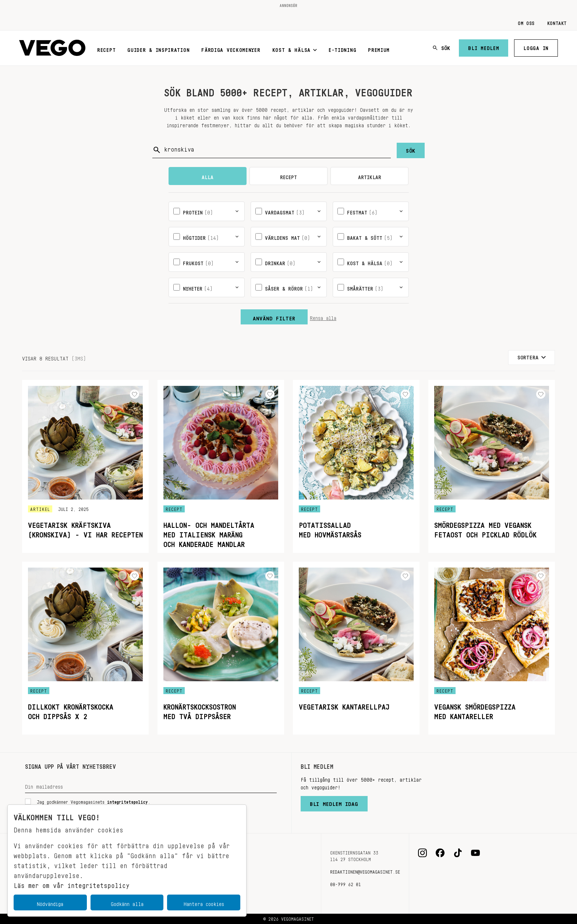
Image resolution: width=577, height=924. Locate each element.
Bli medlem (484, 47)
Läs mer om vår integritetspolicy (72, 884)
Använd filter (274, 317)
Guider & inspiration (158, 49)
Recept (106, 49)
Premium (379, 49)
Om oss (526, 22)
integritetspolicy (128, 801)
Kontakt (557, 22)
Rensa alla (323, 317)
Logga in (536, 47)
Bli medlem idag (334, 802)
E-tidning (342, 49)
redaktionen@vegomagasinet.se (365, 871)
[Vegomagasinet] (52, 48)
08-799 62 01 (346, 883)
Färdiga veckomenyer (231, 49)
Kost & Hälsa (295, 49)
